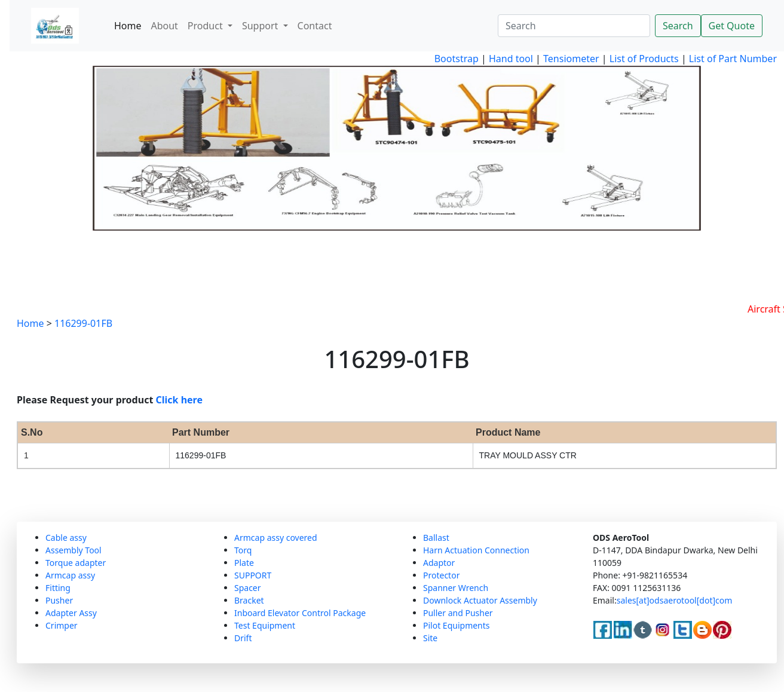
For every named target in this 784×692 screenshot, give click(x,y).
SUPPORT (253, 575)
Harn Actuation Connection (476, 550)
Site (430, 638)
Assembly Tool (73, 550)
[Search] (574, 26)
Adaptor (439, 563)
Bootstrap (457, 59)
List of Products (643, 59)
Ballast (436, 538)
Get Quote (732, 26)
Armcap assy (70, 575)
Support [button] (261, 26)
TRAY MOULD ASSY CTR (528, 455)
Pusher (59, 600)
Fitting (58, 588)
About (164, 26)
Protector (441, 575)
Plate (244, 563)
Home (128, 26)
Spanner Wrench (456, 588)
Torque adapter (76, 563)
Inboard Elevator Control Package (300, 613)
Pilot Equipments (457, 625)
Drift (243, 638)
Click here (180, 400)
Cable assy (66, 538)
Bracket (249, 600)
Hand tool (511, 59)
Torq (243, 550)
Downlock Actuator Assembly (480, 600)
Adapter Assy (71, 613)
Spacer (248, 588)
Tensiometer (570, 59)
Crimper (62, 625)
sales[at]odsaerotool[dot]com (675, 600)
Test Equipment (265, 625)
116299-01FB (83, 323)
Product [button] (206, 26)
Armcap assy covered (276, 538)
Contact (315, 26)
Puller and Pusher (458, 613)
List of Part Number (733, 59)
